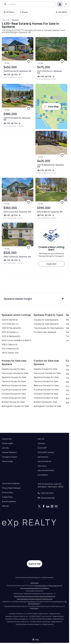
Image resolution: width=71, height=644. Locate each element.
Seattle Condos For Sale (46, 369)
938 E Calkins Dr (10, 344)
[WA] (9, 20)
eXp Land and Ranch (46, 470)
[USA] (4, 20)
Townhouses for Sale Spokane (49, 328)
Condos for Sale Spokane (46, 324)
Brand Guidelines (9, 501)
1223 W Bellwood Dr (11, 336)
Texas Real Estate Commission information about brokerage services (35, 596)
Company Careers (9, 457)
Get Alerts (62, 12)
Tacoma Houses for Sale (14, 381)
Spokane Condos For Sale (46, 377)
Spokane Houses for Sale (14, 377)
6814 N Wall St (24, 340)
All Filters (9, 12)
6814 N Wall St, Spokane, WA (50, 212)
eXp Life (41, 439)
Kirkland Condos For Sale (46, 398)
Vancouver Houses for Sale (15, 373)
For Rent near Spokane (45, 332)
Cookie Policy (7, 497)
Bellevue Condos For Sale (46, 385)
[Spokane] (15, 20)
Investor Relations (9, 452)
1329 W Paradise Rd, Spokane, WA (17, 119)
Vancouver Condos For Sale (47, 373)
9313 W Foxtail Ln (10, 332)
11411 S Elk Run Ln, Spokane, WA (49, 72)
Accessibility (43, 475)
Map (36, 640)
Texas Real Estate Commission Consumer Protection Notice (35, 599)
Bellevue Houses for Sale (14, 385)
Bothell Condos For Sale (45, 402)
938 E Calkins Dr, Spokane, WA (17, 257)
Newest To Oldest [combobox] (25, 12)
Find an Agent (8, 443)
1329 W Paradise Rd (11, 328)
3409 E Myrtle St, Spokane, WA (17, 71)
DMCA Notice (35, 583)
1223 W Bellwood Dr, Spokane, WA (50, 166)
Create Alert (51, 264)
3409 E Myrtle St (10, 320)
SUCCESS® (42, 448)
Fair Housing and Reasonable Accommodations (35, 588)
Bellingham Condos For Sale (48, 406)
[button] (34, 299)
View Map (51, 106)
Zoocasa (41, 443)
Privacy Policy (8, 492)
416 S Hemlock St (10, 349)
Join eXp (5, 448)
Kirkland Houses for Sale (14, 398)
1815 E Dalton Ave (10, 353)
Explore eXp (7, 439)
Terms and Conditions (11, 483)
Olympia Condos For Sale (46, 394)
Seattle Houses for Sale (13, 369)
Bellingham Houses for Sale (15, 406)
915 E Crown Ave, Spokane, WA (17, 212)
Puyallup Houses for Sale (14, 390)
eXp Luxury (42, 466)
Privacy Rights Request (11, 488)
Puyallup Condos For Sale (46, 390)
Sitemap (5, 506)
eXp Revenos (43, 457)
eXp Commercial (44, 461)
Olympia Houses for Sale (14, 394)
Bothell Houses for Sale (13, 402)
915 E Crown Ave (10, 340)
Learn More (34, 608)
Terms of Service (54, 586)
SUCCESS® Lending (46, 452)
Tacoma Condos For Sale (46, 381)
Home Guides (7, 461)
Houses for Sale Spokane (46, 320)
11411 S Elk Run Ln (10, 324)
